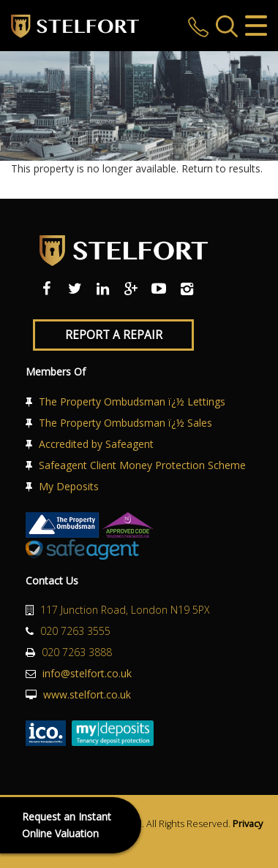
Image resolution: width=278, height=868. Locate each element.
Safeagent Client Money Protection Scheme (142, 465)
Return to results (221, 168)
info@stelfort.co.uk (87, 673)
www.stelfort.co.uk (87, 694)
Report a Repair (114, 335)
